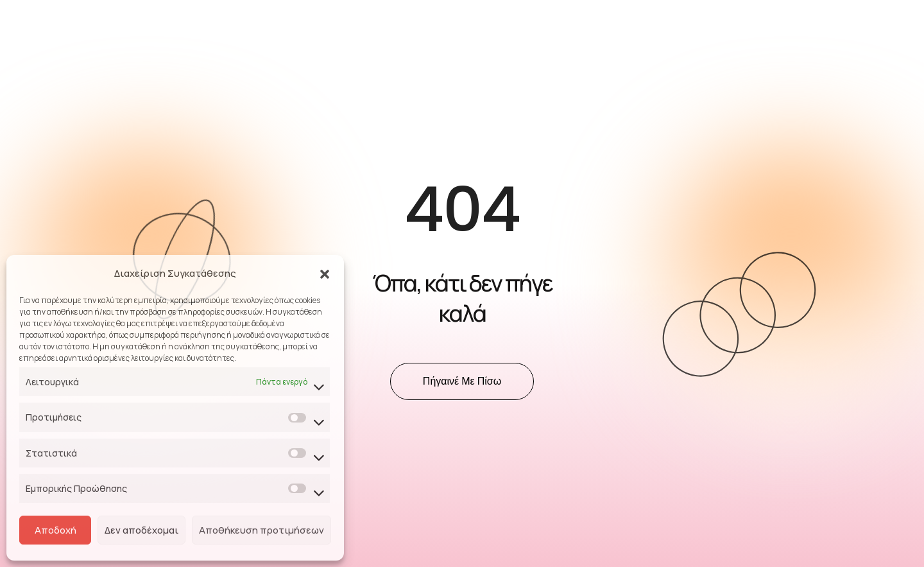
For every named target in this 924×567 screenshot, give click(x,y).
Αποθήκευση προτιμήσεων (261, 530)
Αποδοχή (56, 530)
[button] (325, 274)
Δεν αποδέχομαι (141, 530)
